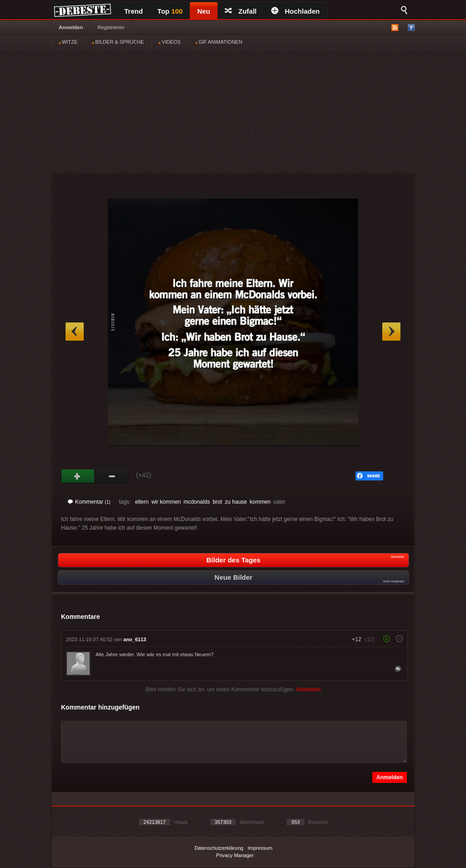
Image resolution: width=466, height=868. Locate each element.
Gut (78, 476)
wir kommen (166, 502)
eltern (142, 502)
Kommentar (89, 502)
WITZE (68, 42)
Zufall (241, 11)
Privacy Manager (235, 855)
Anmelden (71, 27)
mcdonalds (197, 502)
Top (170, 11)
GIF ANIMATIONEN (219, 42)
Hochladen (296, 11)
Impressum (260, 848)
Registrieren (111, 27)
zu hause (236, 502)
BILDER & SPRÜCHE (118, 42)
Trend (134, 11)
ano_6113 (135, 639)
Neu (203, 11)
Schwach (112, 476)
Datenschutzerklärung (219, 848)
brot (217, 502)
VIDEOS (170, 42)
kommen (260, 502)
